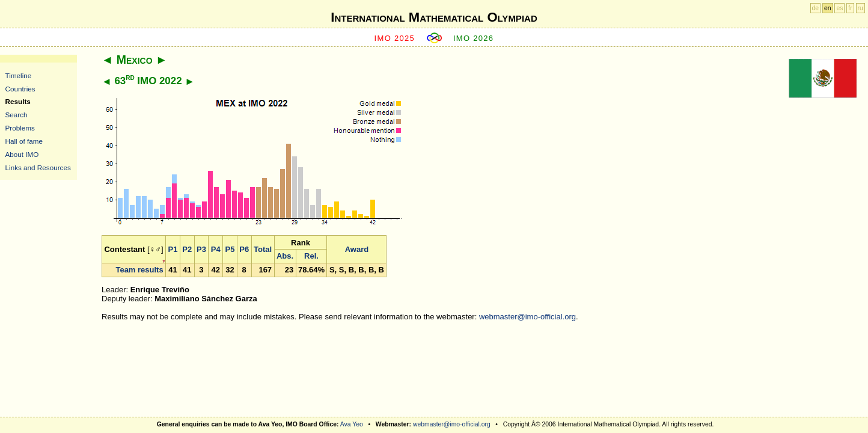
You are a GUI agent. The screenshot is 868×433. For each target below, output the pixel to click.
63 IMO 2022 (148, 81)
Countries (20, 89)
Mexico (135, 60)
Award (357, 249)
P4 (216, 249)
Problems (20, 128)
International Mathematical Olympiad (434, 17)
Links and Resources (38, 167)
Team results (139, 270)
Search (17, 115)
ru (860, 8)
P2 (187, 249)
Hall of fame (24, 141)
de (816, 8)
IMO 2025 (395, 38)
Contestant (124, 249)
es (839, 8)
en (828, 8)
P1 (173, 249)
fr (850, 8)
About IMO (22, 154)
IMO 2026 (474, 38)
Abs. (285, 256)
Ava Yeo (352, 424)
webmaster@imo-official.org (527, 317)
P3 (201, 249)
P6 (244, 249)
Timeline (19, 75)
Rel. (311, 256)
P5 (230, 249)
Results (18, 101)
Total (263, 249)
